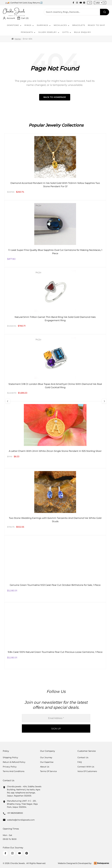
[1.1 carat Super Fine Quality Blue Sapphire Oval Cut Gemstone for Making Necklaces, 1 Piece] (55, 234)
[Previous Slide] (8, 401)
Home (18, 39)
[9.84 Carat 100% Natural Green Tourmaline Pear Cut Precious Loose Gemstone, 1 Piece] (55, 636)
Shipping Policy (10, 757)
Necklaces (62, 25)
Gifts (67, 32)
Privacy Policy (10, 767)
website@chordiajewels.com (21, 820)
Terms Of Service (48, 771)
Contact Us (83, 757)
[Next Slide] (104, 401)
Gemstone (14, 25)
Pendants (28, 32)
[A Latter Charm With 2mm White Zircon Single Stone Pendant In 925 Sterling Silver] (55, 435)
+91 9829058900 (15, 813)
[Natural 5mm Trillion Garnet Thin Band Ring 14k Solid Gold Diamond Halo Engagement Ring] (55, 301)
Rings (29, 25)
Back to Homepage (55, 97)
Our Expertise (47, 762)
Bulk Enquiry (83, 32)
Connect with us (86, 767)
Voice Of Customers (87, 771)
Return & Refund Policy (14, 762)
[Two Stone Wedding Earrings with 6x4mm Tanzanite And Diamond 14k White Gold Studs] (55, 502)
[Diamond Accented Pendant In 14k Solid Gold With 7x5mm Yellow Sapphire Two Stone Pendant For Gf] (55, 167)
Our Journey (46, 757)
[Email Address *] (56, 718)
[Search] (105, 12)
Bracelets (79, 25)
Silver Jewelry (49, 32)
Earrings (44, 25)
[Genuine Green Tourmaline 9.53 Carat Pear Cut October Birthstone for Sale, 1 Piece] (55, 569)
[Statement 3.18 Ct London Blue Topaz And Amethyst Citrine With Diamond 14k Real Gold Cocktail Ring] (55, 368)
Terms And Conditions (14, 771)
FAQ (80, 762)
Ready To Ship (96, 25)
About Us (45, 767)
